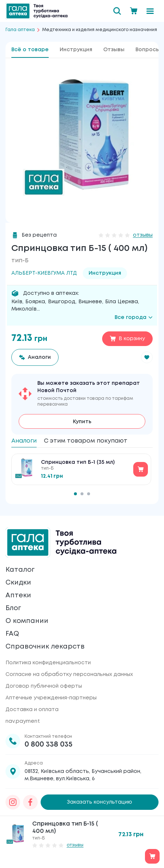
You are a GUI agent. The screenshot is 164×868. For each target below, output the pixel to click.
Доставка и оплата (32, 710)
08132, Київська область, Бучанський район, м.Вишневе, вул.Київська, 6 (83, 775)
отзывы (143, 235)
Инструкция (76, 50)
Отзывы (114, 50)
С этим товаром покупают (86, 441)
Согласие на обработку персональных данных (69, 675)
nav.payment (23, 721)
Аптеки (18, 595)
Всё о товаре (30, 50)
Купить (82, 422)
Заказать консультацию (100, 802)
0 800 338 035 (49, 745)
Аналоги (24, 441)
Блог (13, 608)
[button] (147, 357)
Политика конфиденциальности (48, 663)
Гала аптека (20, 30)
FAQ (12, 634)
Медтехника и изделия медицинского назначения (100, 30)
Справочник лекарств (45, 647)
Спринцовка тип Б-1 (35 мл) (78, 462)
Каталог (20, 570)
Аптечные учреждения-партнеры (51, 698)
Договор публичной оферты (44, 686)
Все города (134, 317)
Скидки (18, 583)
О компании (27, 621)
